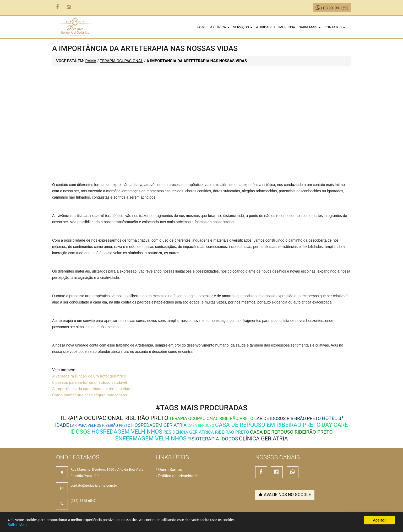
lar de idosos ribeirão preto (288, 418)
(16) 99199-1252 (332, 8)
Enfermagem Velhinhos (151, 438)
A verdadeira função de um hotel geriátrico (89, 376)
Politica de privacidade (177, 476)
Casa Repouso (201, 425)
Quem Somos (169, 470)
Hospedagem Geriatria (159, 425)
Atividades (265, 27)
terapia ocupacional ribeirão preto (114, 418)
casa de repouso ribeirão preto (291, 432)
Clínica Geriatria (263, 439)
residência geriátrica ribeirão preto (206, 432)
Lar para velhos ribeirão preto (100, 425)
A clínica (220, 27)
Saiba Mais (18, 525)
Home (202, 27)
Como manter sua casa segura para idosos (90, 395)
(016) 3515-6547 (83, 501)
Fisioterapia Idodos (213, 439)
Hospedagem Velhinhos (127, 432)
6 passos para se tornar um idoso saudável (90, 382)
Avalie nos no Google (285, 495)
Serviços (243, 27)
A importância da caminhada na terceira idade (92, 389)
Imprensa (287, 27)
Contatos (335, 27)
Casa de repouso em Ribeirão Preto (268, 425)
